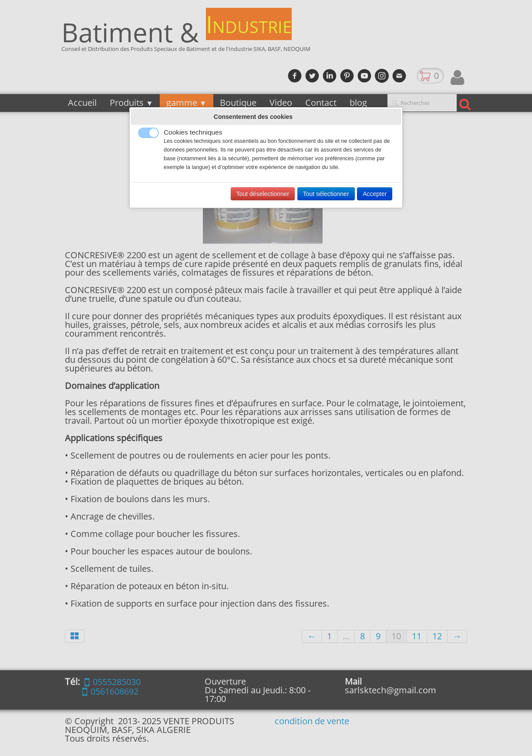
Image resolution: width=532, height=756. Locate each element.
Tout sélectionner (326, 194)
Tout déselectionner (263, 194)
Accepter (375, 194)
